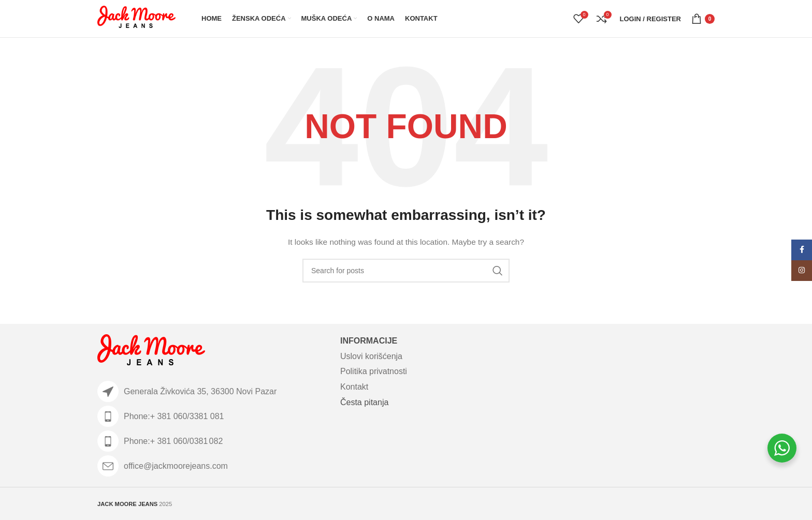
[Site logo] (136, 18)
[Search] (406, 271)
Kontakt (354, 387)
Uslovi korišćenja (371, 356)
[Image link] (151, 352)
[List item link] (214, 416)
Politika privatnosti (374, 371)
